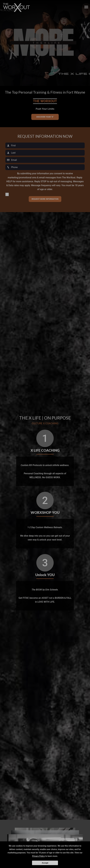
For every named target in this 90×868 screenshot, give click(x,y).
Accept (45, 863)
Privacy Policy (39, 856)
